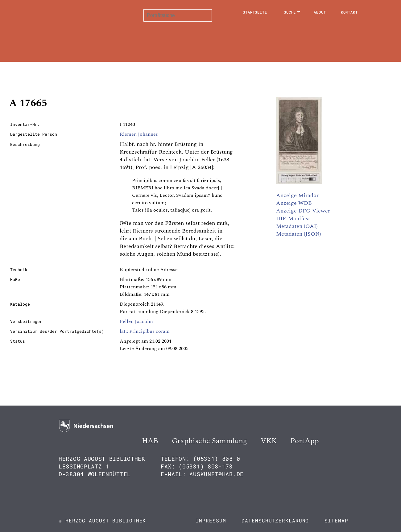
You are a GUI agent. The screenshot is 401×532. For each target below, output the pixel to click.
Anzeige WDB (294, 203)
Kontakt (349, 12)
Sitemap (336, 520)
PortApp (305, 441)
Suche (290, 12)
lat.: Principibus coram (145, 331)
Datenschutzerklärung (275, 520)
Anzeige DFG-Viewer (303, 211)
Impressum (211, 520)
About (320, 12)
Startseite (255, 12)
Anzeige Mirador (297, 195)
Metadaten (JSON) (299, 234)
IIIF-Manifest (293, 219)
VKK (269, 441)
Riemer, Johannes (139, 134)
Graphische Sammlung (209, 441)
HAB (150, 441)
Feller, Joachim (136, 321)
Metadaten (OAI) (297, 226)
